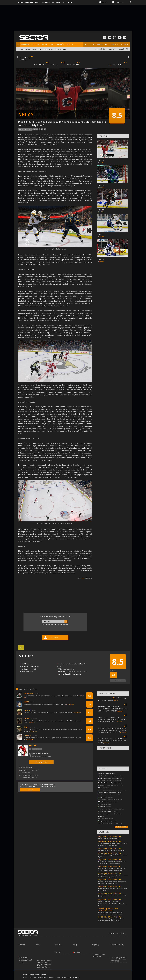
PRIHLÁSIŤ (30, 790)
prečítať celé (70, 704)
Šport (33, 755)
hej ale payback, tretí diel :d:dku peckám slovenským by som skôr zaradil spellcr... (111, 913)
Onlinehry (46, 2)
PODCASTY (34, 49)
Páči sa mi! (55, 638)
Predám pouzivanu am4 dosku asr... (111, 778)
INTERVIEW (43, 49)
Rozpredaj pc (103, 788)
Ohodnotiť (118, 681)
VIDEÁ (45, 45)
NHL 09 (101, 160)
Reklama (38, 975)
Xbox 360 (36, 129)
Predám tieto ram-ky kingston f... (110, 783)
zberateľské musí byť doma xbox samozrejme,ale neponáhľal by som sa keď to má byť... (112, 903)
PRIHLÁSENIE (120, 2)
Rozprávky (56, 2)
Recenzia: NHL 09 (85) (25, 770)
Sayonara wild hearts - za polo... (109, 792)
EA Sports (45, 753)
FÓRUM (70, 45)
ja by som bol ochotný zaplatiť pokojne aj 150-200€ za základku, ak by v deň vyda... (112, 862)
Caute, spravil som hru (106, 773)
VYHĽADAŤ (98, 49)
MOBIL (123, 45)
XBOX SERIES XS (96, 45)
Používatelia (113, 671)
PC (86, 45)
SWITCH (114, 45)
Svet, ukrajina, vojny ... (106, 821)
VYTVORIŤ (118, 827)
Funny (64, 2)
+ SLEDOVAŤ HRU (41, 762)
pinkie (83, 578)
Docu (70, 2)
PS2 (42, 129)
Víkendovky (77, 952)
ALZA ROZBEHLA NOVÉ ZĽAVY (24, 59)
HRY (52, 45)
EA (34, 753)
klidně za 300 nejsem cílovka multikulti (110, 839)
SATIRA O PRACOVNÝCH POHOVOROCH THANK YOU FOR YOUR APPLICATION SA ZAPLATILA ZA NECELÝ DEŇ (113, 730)
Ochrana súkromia (29, 975)
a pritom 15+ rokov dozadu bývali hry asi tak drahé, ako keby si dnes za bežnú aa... (112, 869)
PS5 (107, 45)
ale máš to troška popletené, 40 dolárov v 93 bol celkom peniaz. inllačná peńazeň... (113, 844)
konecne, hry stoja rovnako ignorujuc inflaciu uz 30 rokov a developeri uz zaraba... (113, 876)
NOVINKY (25, 45)
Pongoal (58, 952)
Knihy (100, 816)
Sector (20, 2)
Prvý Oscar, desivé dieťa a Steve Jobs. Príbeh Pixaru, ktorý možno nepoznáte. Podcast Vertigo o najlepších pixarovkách (45, 964)
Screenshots (103, 807)
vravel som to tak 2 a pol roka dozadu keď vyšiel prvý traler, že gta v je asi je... (111, 920)
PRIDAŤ (110, 49)
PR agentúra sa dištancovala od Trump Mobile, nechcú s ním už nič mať (26, 960)
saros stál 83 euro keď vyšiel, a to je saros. (111, 850)
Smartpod (29, 2)
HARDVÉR (60, 45)
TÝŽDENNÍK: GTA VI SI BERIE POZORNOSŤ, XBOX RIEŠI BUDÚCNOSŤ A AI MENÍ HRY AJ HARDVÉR (113, 709)
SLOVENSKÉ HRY (53, 49)
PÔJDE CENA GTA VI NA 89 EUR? (110, 837)
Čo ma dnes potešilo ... (106, 811)
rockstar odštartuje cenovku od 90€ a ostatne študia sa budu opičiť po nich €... (112, 883)
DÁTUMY (63, 49)
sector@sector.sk (75, 977)
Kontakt (44, 975)
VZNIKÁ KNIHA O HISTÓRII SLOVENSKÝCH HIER (108, 909)
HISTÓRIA (26, 49)
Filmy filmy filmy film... (106, 802)
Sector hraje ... (103, 797)
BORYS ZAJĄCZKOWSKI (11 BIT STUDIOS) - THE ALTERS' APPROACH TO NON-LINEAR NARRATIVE (113, 719)
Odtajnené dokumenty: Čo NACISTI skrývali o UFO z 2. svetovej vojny (119, 959)
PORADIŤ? (121, 49)
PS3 (45, 129)
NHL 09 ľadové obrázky (26, 775)
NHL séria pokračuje (25, 778)
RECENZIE (35, 45)
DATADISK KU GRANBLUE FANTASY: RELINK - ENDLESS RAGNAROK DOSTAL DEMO (112, 741)
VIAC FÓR (125, 827)
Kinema (38, 2)
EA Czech (38, 753)
